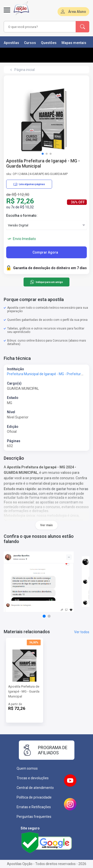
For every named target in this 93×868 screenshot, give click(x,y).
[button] (43, 154)
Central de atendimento (35, 788)
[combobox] (40, 27)
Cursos (30, 43)
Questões (49, 43)
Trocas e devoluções (33, 778)
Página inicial (25, 70)
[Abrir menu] (7, 13)
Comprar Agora (45, 252)
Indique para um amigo (46, 282)
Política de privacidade (34, 797)
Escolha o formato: (22, 216)
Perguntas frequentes (34, 817)
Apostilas (11, 43)
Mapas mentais (74, 43)
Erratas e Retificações (34, 807)
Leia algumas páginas (29, 184)
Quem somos (27, 768)
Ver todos (82, 632)
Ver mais (46, 525)
